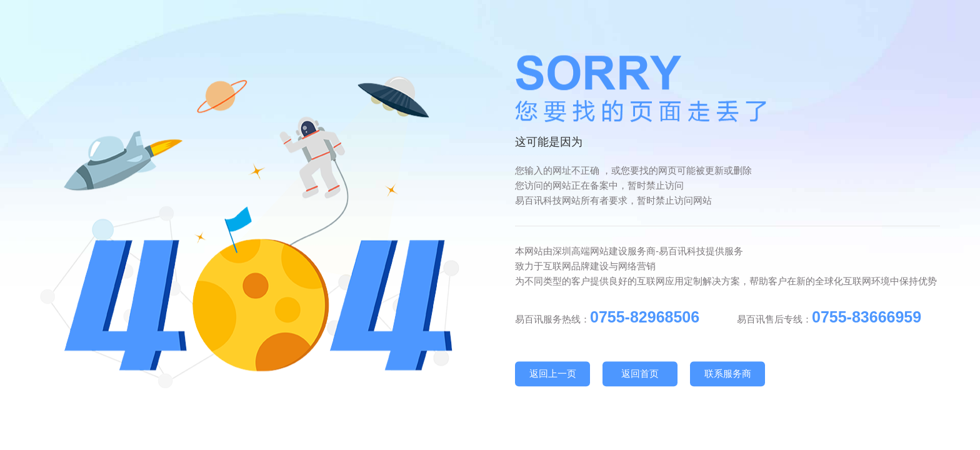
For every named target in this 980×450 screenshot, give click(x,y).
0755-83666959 (867, 317)
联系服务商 (728, 373)
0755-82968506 (645, 317)
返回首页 (640, 373)
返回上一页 (553, 373)
